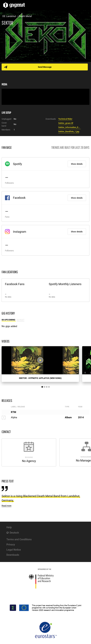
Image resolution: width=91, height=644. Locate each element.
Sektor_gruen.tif (66, 123)
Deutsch (14, 533)
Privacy (11, 545)
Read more (6, 506)
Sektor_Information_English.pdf (69, 127)
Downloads (13, 555)
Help (9, 527)
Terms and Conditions (19, 539)
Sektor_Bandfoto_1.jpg (69, 131)
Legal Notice (14, 550)
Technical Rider (65, 119)
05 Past (20, 320)
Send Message (45, 67)
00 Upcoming (9, 320)
